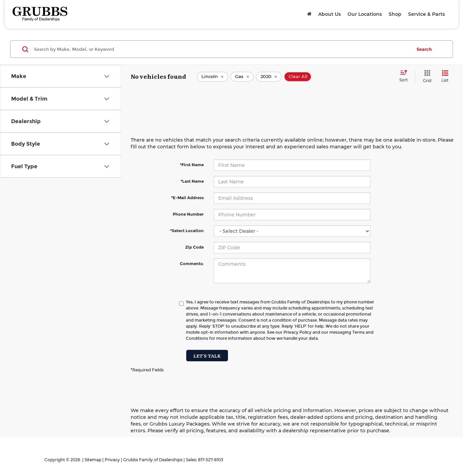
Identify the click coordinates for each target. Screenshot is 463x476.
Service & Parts (426, 14)
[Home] (309, 14)
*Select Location (187, 231)
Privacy (112, 460)
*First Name (192, 165)
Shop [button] (395, 14)
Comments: (192, 264)
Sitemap (93, 460)
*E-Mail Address (187, 198)
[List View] (445, 77)
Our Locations (365, 14)
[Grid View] (426, 77)
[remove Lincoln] (212, 77)
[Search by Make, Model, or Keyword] (222, 49)
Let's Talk (207, 356)
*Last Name (192, 181)
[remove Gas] (242, 77)
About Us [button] (329, 14)
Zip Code (194, 247)
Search (424, 49)
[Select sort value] (406, 76)
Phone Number (188, 214)
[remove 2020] (269, 77)
